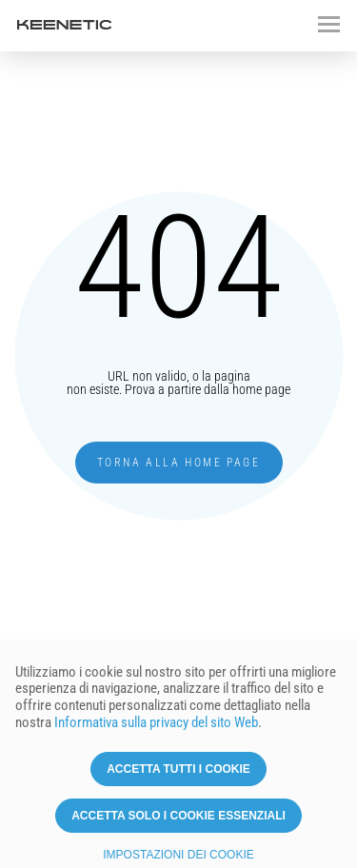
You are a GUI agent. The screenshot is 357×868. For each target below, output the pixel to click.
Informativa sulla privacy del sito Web (156, 731)
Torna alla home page (178, 463)
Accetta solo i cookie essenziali (178, 823)
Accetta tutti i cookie (178, 777)
